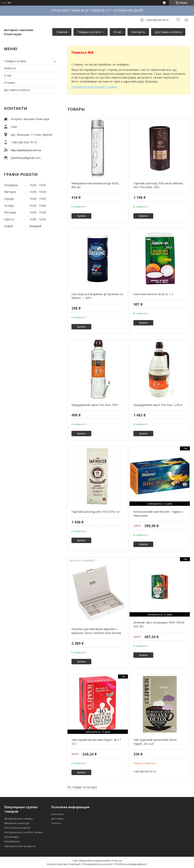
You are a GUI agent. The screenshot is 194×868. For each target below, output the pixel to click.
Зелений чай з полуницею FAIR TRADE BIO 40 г (159, 624)
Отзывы (9, 83)
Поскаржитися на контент (98, 864)
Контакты (138, 32)
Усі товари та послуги (82, 787)
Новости (10, 68)
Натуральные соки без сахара (24, 832)
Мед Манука (12, 841)
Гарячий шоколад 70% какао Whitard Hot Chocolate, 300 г (158, 185)
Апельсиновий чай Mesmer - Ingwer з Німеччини (158, 514)
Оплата (56, 823)
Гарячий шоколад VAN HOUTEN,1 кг (96, 512)
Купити (81, 216)
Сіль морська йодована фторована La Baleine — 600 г (97, 296)
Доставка (57, 819)
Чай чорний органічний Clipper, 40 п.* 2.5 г (96, 742)
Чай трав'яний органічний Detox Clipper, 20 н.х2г (155, 742)
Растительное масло (17, 828)
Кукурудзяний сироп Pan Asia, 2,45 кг (158, 405)
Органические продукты (20, 846)
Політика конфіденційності (131, 864)
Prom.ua (117, 860)
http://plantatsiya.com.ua (26, 150)
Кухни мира (12, 837)
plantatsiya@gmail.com (26, 158)
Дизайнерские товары (19, 819)
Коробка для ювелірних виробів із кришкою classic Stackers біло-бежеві (96, 631)
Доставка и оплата (168, 32)
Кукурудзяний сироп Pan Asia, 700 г (95, 405)
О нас (118, 32)
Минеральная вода (17, 823)
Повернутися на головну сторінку (94, 87)
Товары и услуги (89, 32)
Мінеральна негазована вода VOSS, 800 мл (95, 185)
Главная (62, 32)
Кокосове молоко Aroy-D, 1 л (153, 294)
